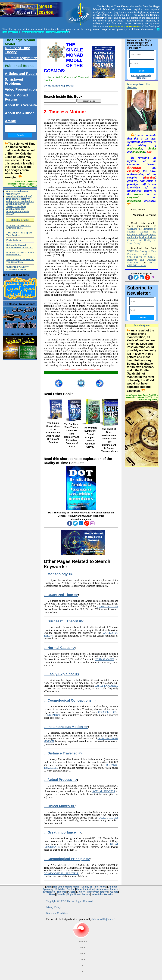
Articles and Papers (21, 74)
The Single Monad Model (20, 42)
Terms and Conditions (57, 913)
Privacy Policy (53, 907)
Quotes (114, 892)
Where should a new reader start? (17, 193)
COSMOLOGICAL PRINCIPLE (61, 873)
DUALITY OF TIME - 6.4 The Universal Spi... (20, 253)
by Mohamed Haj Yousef (59, 86)
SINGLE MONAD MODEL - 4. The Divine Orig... (20, 261)
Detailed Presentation (57, 32)
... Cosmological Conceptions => (70, 700)
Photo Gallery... (14, 240)
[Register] (142, 78)
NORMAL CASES (104, 659)
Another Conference (33, 32)
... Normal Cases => (59, 648)
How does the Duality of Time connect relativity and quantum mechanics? (20, 199)
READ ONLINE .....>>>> (142, 264)
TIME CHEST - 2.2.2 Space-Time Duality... (19, 234)
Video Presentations (22, 89)
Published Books (19, 66)
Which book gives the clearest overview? (17, 205)
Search (61, 894)
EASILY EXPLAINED (107, 686)
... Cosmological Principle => (67, 859)
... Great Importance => (62, 832)
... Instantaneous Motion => (66, 727)
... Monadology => (58, 574)
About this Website (21, 105)
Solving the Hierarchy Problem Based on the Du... (20, 246)
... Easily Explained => (62, 674)
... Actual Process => (60, 780)
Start (48, 887)
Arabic (10, 121)
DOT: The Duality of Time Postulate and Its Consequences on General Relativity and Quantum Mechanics (142, 257)
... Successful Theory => (63, 621)
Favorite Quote (142, 325)
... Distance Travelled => (63, 753)
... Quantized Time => (61, 595)
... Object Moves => (59, 806)
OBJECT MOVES (108, 818)
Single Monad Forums (16, 97)
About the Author (19, 113)
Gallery (81, 892)
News (52, 894)
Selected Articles (20, 220)
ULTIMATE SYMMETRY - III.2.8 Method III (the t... (18, 268)
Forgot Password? (141, 75)
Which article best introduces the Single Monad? (17, 211)
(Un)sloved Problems (14, 82)
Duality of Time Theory (17, 50)
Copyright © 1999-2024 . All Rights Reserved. (70, 901)
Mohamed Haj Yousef (103, 919)
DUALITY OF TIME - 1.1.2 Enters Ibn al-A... (19, 227)
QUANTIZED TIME (107, 606)
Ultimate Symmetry (21, 58)
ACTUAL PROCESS (104, 791)
